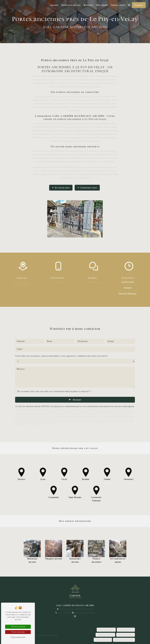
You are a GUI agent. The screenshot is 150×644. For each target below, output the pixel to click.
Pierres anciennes (126, 635)
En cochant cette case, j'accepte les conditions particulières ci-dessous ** (54, 378)
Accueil (54, 5)
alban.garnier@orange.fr (93, 282)
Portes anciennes (103, 640)
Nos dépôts (102, 5)
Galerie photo (118, 5)
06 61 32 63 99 (57, 282)
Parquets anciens (126, 630)
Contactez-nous (87, 188)
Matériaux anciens (71, 5)
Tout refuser (18, 632)
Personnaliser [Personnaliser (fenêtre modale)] (18, 637)
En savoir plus (61, 188)
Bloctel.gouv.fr (19, 411)
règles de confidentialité (67, 393)
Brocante (88, 5)
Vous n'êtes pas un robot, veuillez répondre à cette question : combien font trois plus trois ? (62, 343)
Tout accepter (18, 627)
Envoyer (77, 387)
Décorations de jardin (124, 640)
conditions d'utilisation (98, 393)
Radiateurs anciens (105, 635)
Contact (139, 5)
